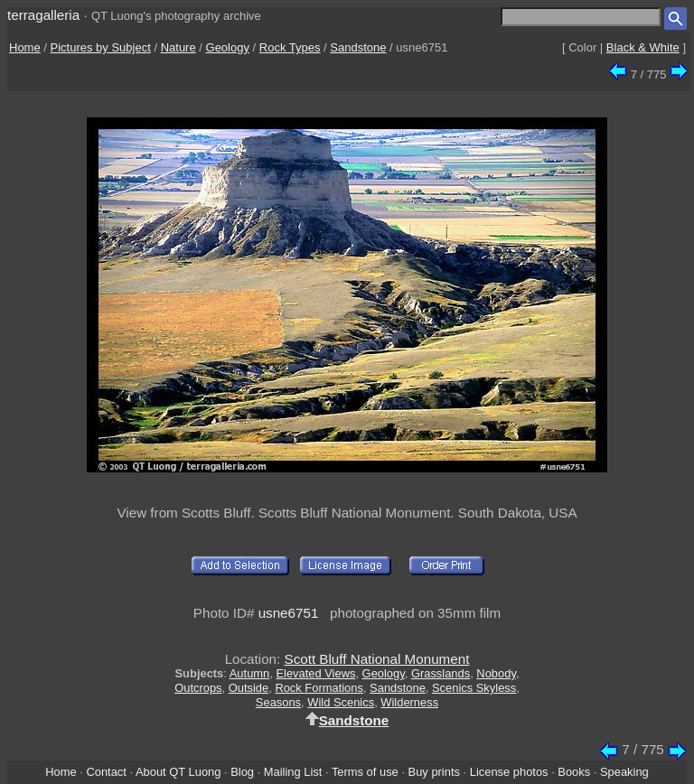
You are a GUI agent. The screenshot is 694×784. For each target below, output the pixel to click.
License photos (509, 772)
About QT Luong (178, 772)
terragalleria (43, 15)
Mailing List (293, 772)
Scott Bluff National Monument (377, 659)
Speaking (624, 772)
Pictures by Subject (101, 47)
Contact (106, 772)
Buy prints (434, 772)
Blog (242, 772)
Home (25, 47)
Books (574, 772)
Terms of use (365, 772)
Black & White (643, 47)
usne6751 (289, 613)
